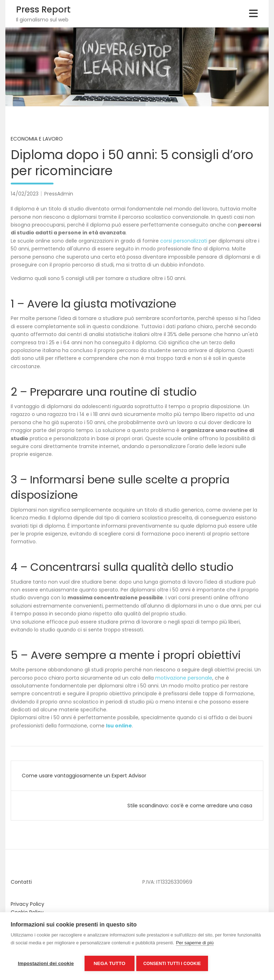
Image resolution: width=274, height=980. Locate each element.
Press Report (43, 9)
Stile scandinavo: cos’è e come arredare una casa (190, 806)
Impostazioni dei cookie (46, 963)
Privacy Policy (27, 904)
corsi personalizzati (184, 241)
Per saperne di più (195, 945)
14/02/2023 (25, 194)
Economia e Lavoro (37, 139)
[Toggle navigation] (253, 14)
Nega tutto (109, 963)
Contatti (21, 882)
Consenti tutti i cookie (174, 964)
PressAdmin (59, 194)
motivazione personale (184, 678)
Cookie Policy (27, 912)
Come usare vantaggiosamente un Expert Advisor (84, 776)
